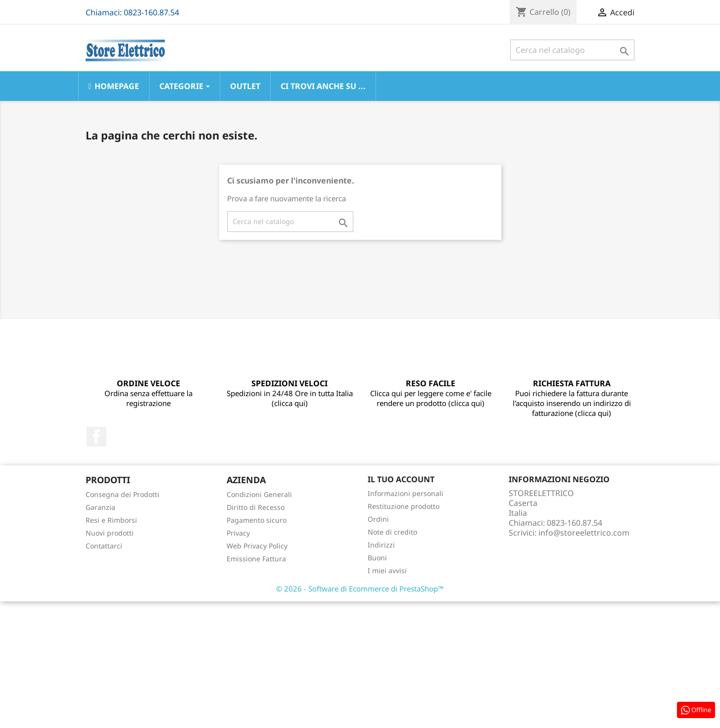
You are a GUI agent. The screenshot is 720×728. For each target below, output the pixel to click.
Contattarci (104, 546)
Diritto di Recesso (256, 507)
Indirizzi (381, 545)
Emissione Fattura (256, 559)
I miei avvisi (387, 570)
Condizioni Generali (259, 494)
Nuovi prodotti (110, 533)
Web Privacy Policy (257, 546)
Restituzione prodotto (404, 506)
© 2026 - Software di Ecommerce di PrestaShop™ (360, 589)
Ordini (378, 519)
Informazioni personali (406, 493)
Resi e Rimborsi (111, 520)
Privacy (238, 533)
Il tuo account (401, 479)
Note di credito (392, 532)
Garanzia (100, 507)
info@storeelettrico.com (584, 533)
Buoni (377, 558)
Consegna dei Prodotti (122, 494)
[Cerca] (572, 50)
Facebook (96, 437)
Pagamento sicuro (257, 520)
